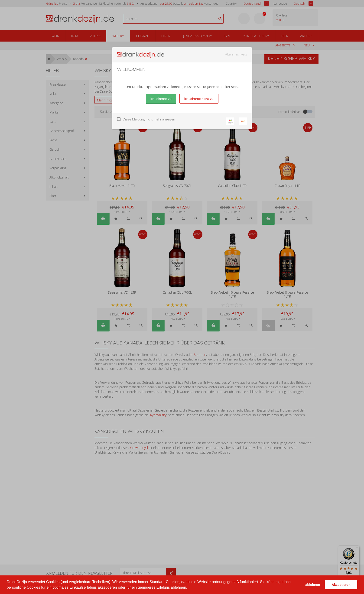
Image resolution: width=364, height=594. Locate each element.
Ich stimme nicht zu (199, 99)
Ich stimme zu (161, 99)
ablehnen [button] (313, 585)
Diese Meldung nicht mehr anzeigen (149, 119)
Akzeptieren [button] (341, 585)
